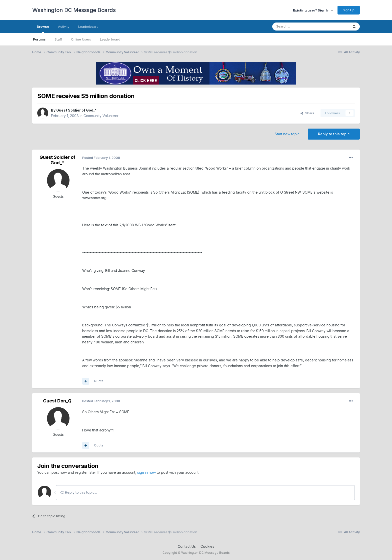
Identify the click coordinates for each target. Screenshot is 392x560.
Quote (99, 381)
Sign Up (349, 10)
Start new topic (287, 134)
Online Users (81, 39)
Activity (64, 27)
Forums (39, 39)
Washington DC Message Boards (74, 10)
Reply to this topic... (79, 492)
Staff (58, 39)
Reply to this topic (334, 134)
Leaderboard (110, 39)
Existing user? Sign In (313, 10)
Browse (43, 29)
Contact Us (187, 546)
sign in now (146, 472)
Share (307, 113)
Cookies (207, 546)
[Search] (298, 27)
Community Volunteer (101, 116)
